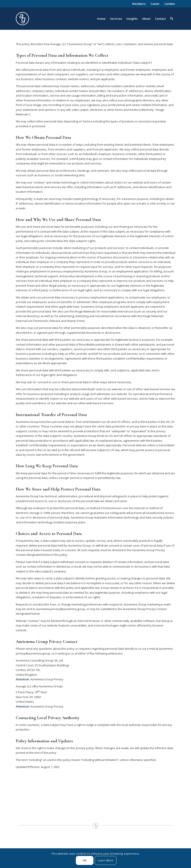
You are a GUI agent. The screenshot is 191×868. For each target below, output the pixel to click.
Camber (170, 4)
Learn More (106, 860)
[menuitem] (139, 4)
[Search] (172, 19)
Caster (155, 4)
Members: (139, 4)
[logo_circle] (47, 19)
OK (85, 860)
